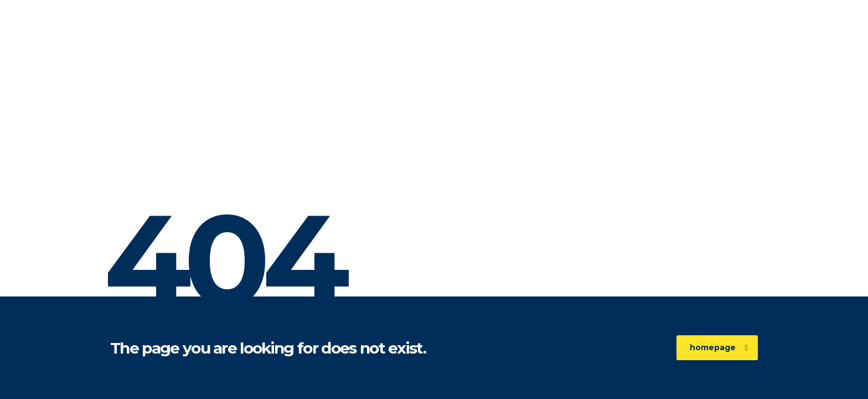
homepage (719, 347)
